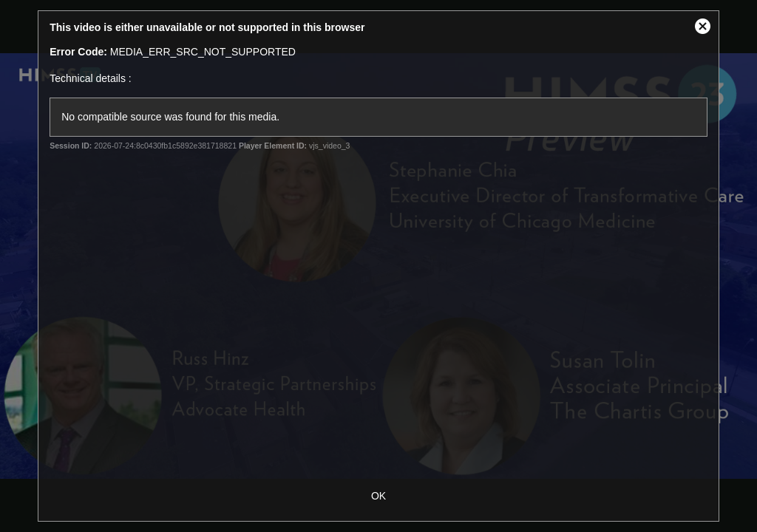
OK (378, 496)
